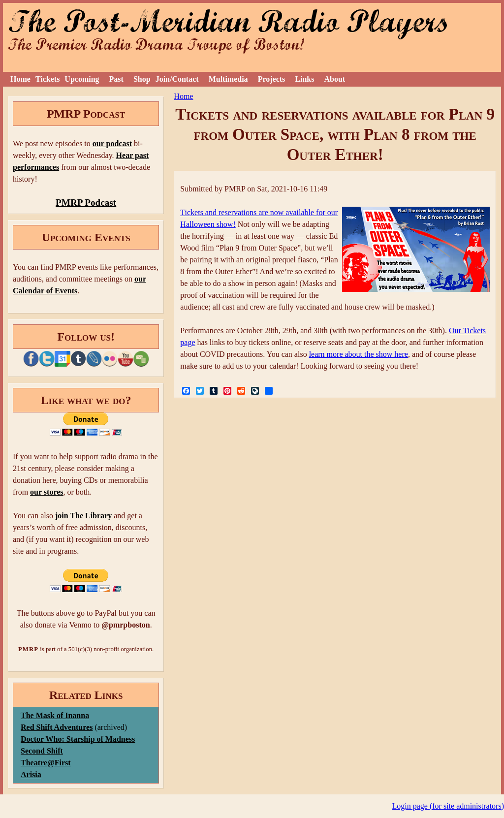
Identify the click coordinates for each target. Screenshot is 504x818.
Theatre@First (46, 763)
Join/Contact (177, 79)
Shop (142, 79)
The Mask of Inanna (55, 715)
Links (304, 79)
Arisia (31, 774)
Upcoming (82, 79)
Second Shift (42, 751)
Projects (272, 79)
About (334, 79)
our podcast (112, 143)
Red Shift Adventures (57, 727)
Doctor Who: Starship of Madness (78, 739)
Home (20, 79)
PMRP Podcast (86, 203)
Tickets (47, 79)
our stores (47, 492)
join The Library (83, 516)
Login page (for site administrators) (448, 806)
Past (116, 79)
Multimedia (228, 79)
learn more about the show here (359, 354)
